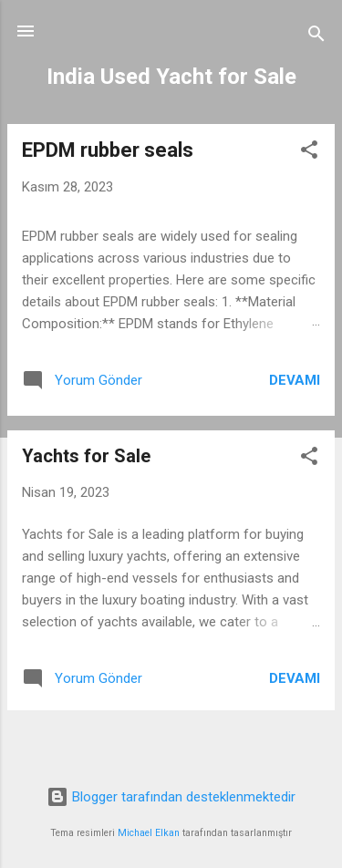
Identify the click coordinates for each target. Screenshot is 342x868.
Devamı (295, 380)
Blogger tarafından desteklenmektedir (171, 797)
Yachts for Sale (86, 456)
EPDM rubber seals (108, 150)
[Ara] (316, 37)
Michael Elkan (149, 833)
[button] (309, 153)
